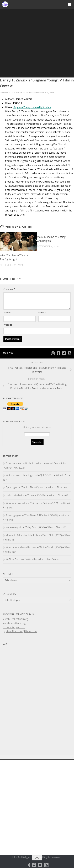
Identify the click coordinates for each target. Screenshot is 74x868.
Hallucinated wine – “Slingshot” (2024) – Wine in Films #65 (37, 495)
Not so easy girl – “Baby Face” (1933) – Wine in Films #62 (36, 527)
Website (8, 325)
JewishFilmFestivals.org (15, 619)
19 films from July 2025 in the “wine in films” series (33, 559)
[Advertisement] (37, 39)
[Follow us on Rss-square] (69, 353)
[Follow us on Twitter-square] (64, 353)
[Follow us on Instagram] (53, 353)
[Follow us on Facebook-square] (58, 353)
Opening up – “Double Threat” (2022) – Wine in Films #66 (36, 487)
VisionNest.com (14, 631)
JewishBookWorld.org (14, 623)
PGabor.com (30, 631)
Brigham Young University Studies (32, 107)
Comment (9, 289)
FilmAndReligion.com (14, 627)
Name (7, 313)
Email (42, 313)
